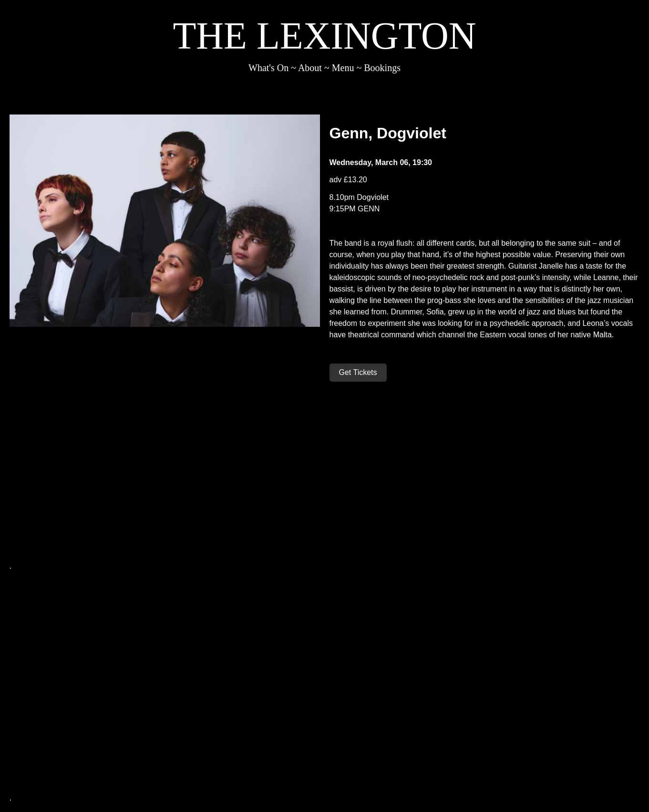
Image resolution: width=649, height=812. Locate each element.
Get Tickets (358, 372)
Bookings (382, 68)
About (310, 68)
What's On (268, 68)
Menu (343, 68)
